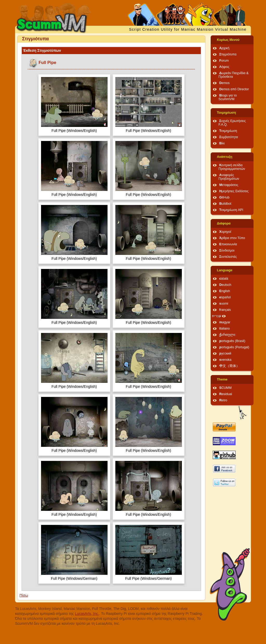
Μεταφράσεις (229, 185)
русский (225, 353)
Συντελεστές (228, 257)
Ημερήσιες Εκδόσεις (234, 191)
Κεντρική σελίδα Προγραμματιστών (232, 167)
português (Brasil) (232, 341)
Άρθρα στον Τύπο (232, 238)
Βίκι (222, 143)
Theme (222, 379)
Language (225, 270)
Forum (224, 61)
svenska (225, 360)
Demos (224, 83)
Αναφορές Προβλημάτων (229, 177)
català (224, 279)
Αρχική (224, 48)
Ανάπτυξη (225, 157)
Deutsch (225, 285)
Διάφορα (224, 223)
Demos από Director (234, 89)
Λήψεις (224, 67)
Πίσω (24, 595)
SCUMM (225, 388)
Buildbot (225, 204)
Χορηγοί (225, 232)
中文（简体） (229, 366)
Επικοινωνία (228, 244)
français (225, 310)
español (225, 297)
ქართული (227, 335)
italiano (225, 329)
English (225, 291)
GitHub (224, 197)
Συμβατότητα (229, 137)
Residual (226, 394)
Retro (223, 400)
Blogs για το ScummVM (228, 97)
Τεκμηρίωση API (231, 210)
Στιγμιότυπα (228, 54)
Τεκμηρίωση (226, 113)
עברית (217, 316)
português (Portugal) (234, 347)
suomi (224, 304)
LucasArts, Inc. (87, 614)
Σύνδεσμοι (227, 250)
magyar (225, 322)
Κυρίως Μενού (228, 40)
